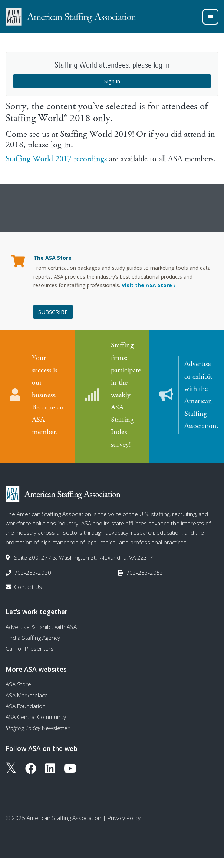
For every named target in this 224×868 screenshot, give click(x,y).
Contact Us (28, 587)
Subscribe (53, 312)
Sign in (112, 81)
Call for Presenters (30, 648)
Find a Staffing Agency (33, 638)
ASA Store (18, 684)
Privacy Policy (124, 818)
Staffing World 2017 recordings (56, 159)
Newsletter (38, 728)
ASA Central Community (36, 717)
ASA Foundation (26, 706)
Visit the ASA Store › (149, 285)
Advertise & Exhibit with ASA (41, 627)
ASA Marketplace (27, 695)
